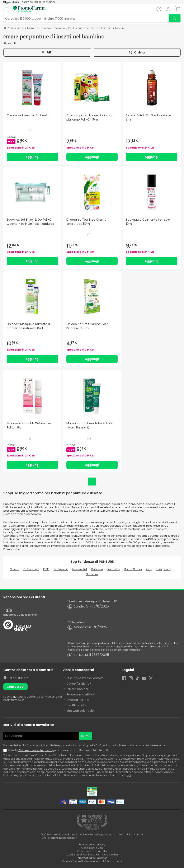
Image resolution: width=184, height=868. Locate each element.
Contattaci (15, 687)
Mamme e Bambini (39, 28)
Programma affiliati (81, 694)
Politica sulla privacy (92, 844)
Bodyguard (163, 569)
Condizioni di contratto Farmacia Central (92, 855)
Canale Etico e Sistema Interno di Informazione (92, 861)
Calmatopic (31, 569)
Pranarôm (113, 569)
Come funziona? (79, 684)
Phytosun (97, 569)
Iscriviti (86, 736)
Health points (76, 705)
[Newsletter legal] (6, 750)
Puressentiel (79, 569)
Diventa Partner (78, 700)
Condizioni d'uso (92, 848)
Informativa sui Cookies (92, 858)
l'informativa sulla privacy (36, 750)
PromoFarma (16, 28)
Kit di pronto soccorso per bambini (90, 28)
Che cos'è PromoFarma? (85, 678)
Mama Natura (133, 569)
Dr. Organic (61, 569)
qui (15, 697)
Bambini (60, 28)
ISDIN (46, 569)
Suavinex (92, 574)
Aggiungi (32, 157)
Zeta (149, 569)
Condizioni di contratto (92, 851)
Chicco (15, 569)
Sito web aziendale (80, 711)
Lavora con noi (77, 689)
